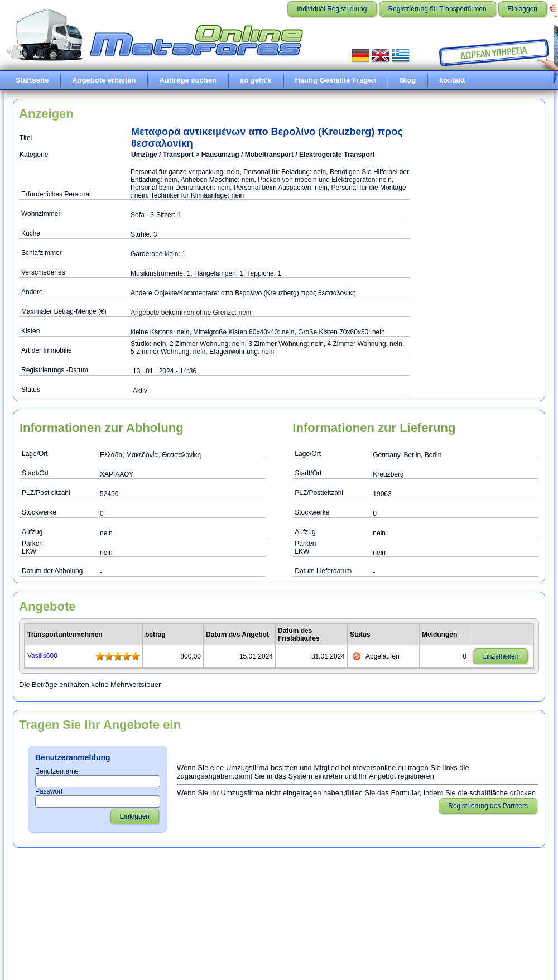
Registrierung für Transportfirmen (437, 9)
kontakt (452, 80)
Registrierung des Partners (488, 806)
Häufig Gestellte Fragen (336, 80)
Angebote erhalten (104, 80)
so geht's (256, 80)
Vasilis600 (42, 656)
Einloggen (523, 9)
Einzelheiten (500, 656)
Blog (408, 80)
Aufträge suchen (188, 80)
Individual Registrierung (332, 9)
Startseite (32, 80)
